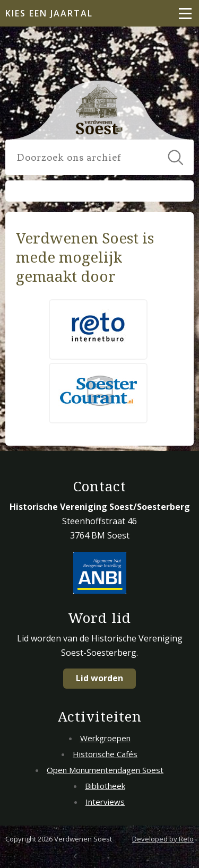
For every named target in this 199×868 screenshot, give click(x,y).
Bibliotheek (105, 786)
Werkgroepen (105, 738)
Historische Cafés (105, 754)
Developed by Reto (163, 839)
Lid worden (99, 678)
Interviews (105, 802)
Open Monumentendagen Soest (105, 770)
